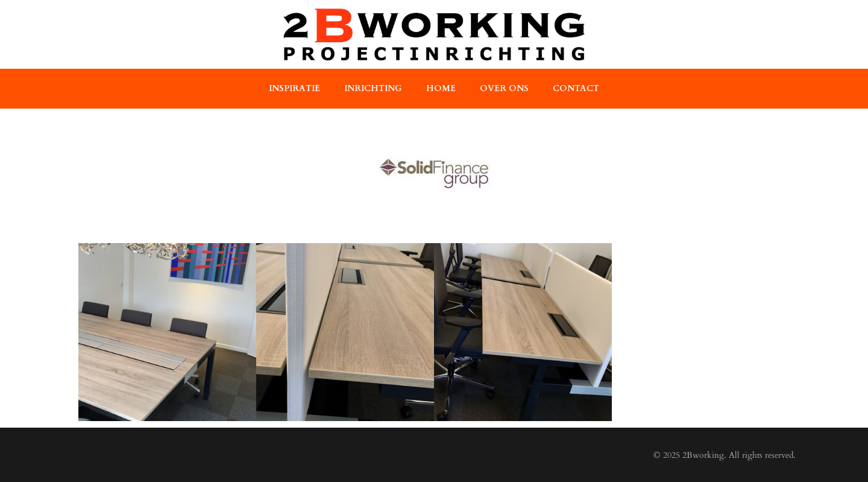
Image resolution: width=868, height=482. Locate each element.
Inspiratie (294, 88)
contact (576, 88)
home (441, 88)
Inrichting (373, 88)
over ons (504, 88)
